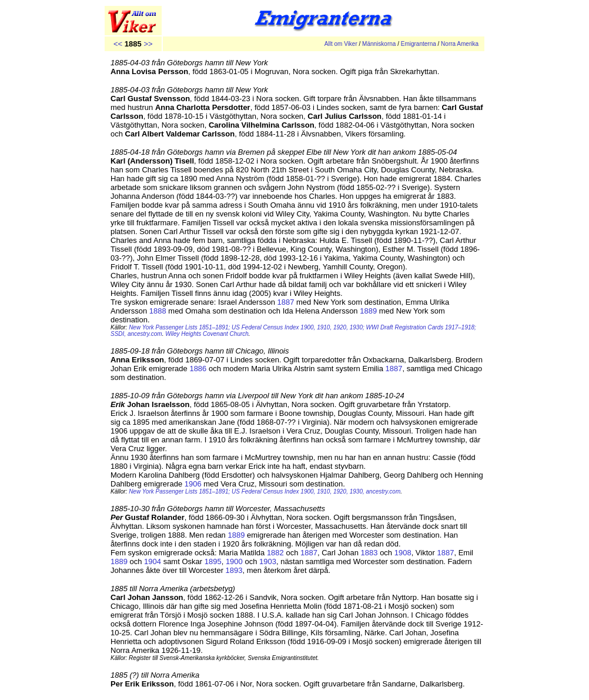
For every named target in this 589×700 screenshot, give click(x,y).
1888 (158, 311)
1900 (233, 561)
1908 (403, 553)
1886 (198, 369)
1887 (286, 302)
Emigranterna (419, 44)
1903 (268, 561)
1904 (153, 561)
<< (118, 44)
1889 (368, 311)
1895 (213, 561)
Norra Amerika (460, 44)
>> (148, 44)
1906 (193, 484)
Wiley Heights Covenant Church (207, 334)
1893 (234, 570)
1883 (369, 553)
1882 (275, 553)
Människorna (379, 44)
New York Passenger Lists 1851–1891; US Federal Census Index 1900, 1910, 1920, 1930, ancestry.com (265, 491)
